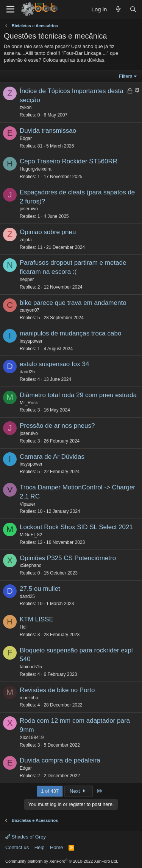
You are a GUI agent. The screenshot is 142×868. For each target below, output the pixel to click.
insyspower (31, 341)
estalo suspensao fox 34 (54, 364)
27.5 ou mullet (40, 589)
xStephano (30, 565)
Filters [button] (126, 76)
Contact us (17, 847)
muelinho (29, 698)
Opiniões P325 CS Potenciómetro (68, 558)
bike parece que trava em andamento (73, 303)
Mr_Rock (29, 403)
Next (79, 791)
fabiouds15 (31, 667)
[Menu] (10, 9)
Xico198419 (32, 738)
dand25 (27, 372)
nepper (27, 279)
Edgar (26, 138)
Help (40, 847)
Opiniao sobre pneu (48, 232)
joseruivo (29, 209)
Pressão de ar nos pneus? (57, 426)
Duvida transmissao (48, 131)
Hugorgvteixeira (36, 169)
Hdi (23, 627)
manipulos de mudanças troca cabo (70, 333)
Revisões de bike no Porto (57, 690)
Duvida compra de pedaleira (60, 760)
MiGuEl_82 (31, 535)
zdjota (26, 240)
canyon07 (30, 310)
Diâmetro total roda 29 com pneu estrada (78, 395)
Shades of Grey (26, 837)
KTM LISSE (37, 619)
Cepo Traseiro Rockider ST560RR (69, 161)
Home (57, 847)
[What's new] (118, 9)
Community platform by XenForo (62, 861)
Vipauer (27, 504)
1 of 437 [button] (50, 791)
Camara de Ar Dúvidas (52, 457)
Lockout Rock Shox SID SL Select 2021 (76, 527)
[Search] (133, 9)
